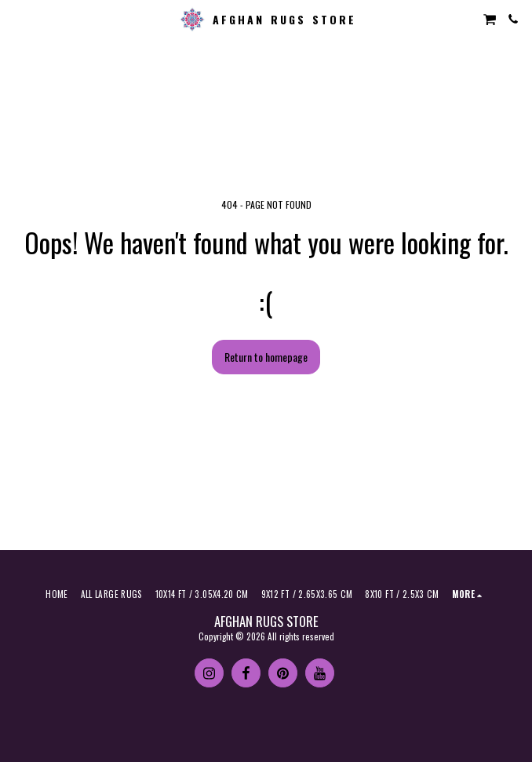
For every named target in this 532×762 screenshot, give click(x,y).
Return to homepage (266, 357)
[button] (17, 19)
